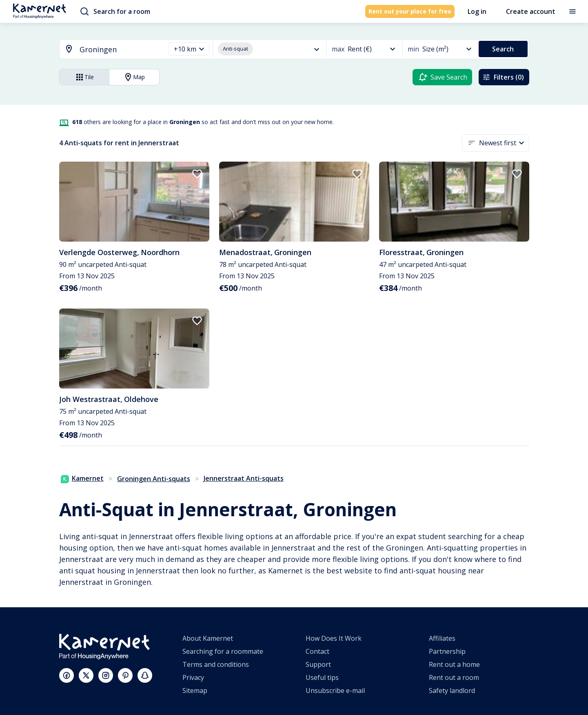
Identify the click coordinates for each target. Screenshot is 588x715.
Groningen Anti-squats (154, 479)
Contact (317, 651)
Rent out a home (454, 664)
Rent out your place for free (410, 11)
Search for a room (115, 11)
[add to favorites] (197, 174)
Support (318, 664)
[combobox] (107, 50)
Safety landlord (452, 691)
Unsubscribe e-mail (335, 691)
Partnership (447, 651)
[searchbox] (119, 50)
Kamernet (82, 478)
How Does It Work (334, 638)
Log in (477, 11)
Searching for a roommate (223, 651)
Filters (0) (503, 77)
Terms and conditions (216, 664)
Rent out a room (454, 677)
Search (503, 49)
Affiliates (442, 638)
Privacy (193, 677)
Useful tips (322, 677)
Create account (531, 11)
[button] (189, 49)
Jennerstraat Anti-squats (244, 478)
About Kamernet (208, 638)
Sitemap (195, 691)
